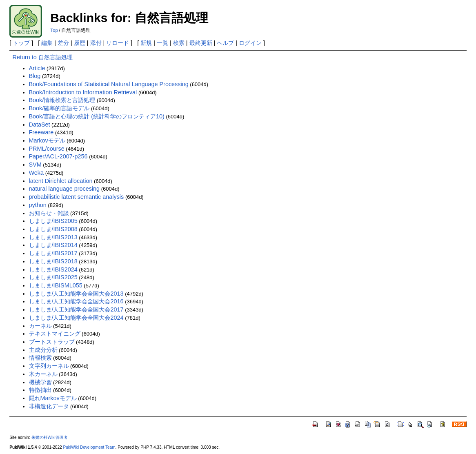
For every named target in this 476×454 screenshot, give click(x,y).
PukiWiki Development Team (89, 447)
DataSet (40, 125)
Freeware (41, 132)
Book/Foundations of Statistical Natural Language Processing (109, 84)
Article (37, 68)
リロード (118, 43)
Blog (35, 76)
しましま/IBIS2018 (53, 261)
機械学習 (40, 382)
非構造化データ (49, 406)
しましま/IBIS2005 (53, 221)
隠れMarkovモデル (53, 398)
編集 (47, 43)
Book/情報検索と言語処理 (62, 100)
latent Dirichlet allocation (61, 181)
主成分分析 (43, 350)
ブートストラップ (52, 342)
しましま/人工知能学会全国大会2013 (76, 294)
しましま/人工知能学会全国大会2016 (76, 301)
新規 (146, 43)
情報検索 (40, 358)
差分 (63, 43)
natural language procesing (65, 189)
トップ (21, 43)
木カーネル (43, 374)
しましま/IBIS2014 (53, 245)
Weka (37, 173)
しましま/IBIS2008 (53, 229)
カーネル (40, 326)
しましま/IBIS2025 (53, 277)
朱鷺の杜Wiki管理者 (50, 437)
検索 (179, 43)
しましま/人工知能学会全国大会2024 (76, 318)
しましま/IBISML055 (56, 285)
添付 (96, 43)
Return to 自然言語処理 (43, 57)
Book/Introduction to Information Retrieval (83, 92)
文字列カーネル (49, 366)
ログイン (250, 43)
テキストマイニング (55, 334)
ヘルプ (225, 43)
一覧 (162, 43)
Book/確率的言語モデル (59, 108)
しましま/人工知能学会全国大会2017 (76, 309)
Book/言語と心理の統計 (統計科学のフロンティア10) (97, 116)
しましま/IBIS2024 (53, 269)
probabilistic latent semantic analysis (77, 197)
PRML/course (47, 149)
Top (54, 30)
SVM (35, 165)
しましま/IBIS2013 (53, 237)
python (38, 205)
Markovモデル (47, 140)
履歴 (80, 43)
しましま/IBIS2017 (53, 253)
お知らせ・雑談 (49, 213)
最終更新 (201, 43)
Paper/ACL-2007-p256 (58, 156)
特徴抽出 (40, 390)
